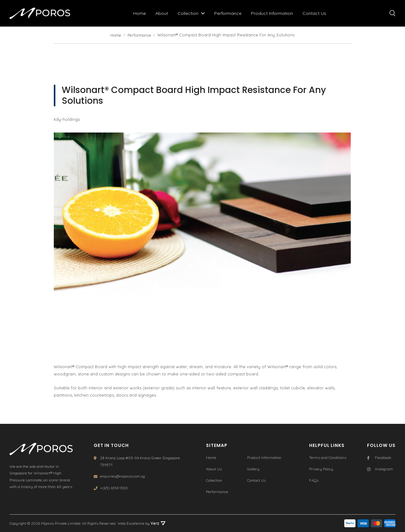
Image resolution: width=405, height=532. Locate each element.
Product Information (273, 13)
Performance (229, 13)
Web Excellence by (142, 523)
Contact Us (316, 13)
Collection (189, 13)
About (163, 13)
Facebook (379, 457)
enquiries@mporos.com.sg (122, 476)
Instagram (380, 469)
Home (141, 13)
